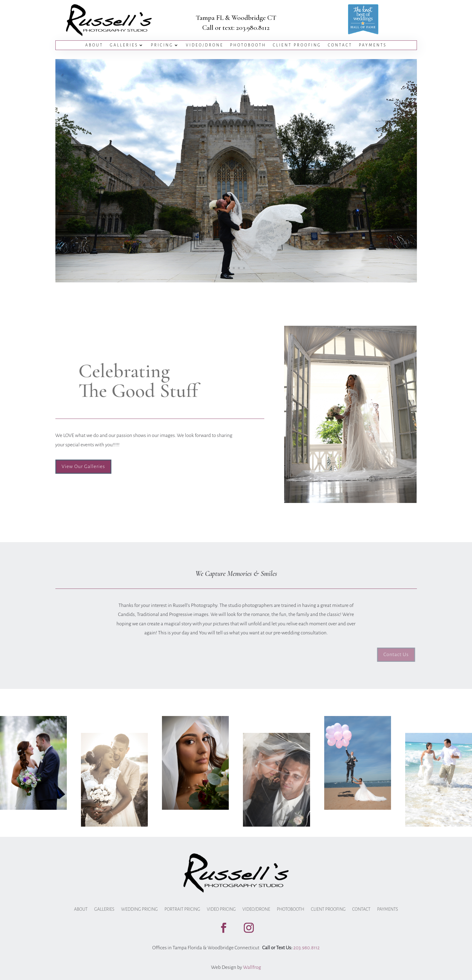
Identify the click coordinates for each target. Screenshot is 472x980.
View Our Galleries (83, 466)
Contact (340, 45)
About (94, 45)
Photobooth (248, 45)
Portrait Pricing (182, 909)
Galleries (124, 45)
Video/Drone (205, 45)
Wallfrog (252, 967)
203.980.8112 (253, 28)
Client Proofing (297, 45)
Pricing (162, 45)
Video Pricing (221, 909)
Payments (373, 45)
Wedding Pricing (139, 909)
